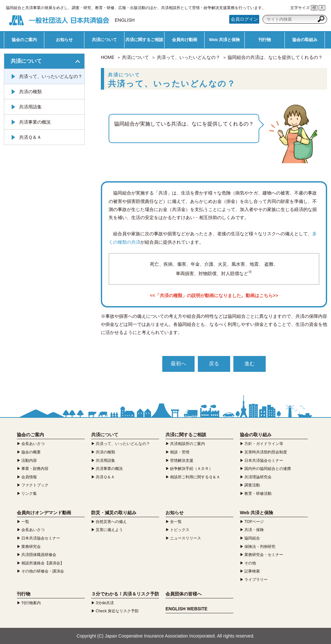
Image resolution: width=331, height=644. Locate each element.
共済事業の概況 (35, 122)
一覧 (25, 522)
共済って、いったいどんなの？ (188, 57)
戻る (214, 364)
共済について (104, 40)
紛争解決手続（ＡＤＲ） (191, 469)
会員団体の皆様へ (184, 594)
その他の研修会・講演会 (43, 571)
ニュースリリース (186, 538)
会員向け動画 (185, 40)
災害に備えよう (109, 530)
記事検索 (252, 571)
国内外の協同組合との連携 (268, 469)
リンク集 (29, 494)
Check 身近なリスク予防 (117, 611)
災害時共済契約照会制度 (266, 452)
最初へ (178, 364)
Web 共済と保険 (225, 40)
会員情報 (29, 477)
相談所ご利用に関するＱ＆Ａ (195, 477)
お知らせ (64, 40)
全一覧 (176, 522)
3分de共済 (105, 603)
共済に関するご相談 (144, 40)
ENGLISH (125, 20)
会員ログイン (244, 19)
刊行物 (265, 40)
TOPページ (254, 522)
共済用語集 (30, 107)
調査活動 (252, 485)
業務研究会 (31, 547)
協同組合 (252, 538)
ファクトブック (35, 485)
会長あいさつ (33, 444)
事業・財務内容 (35, 469)
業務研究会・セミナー (264, 555)
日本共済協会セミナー (264, 461)
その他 (250, 563)
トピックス (180, 530)
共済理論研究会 (258, 477)
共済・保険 (254, 530)
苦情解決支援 (182, 461)
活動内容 (29, 461)
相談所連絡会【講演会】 (43, 563)
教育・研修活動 (258, 494)
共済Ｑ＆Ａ (30, 137)
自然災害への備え (111, 522)
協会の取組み (305, 40)
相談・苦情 (180, 452)
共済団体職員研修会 (39, 555)
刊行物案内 (31, 603)
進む (250, 364)
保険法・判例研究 (260, 547)
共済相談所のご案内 (187, 444)
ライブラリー (256, 580)
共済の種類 (30, 92)
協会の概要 (31, 452)
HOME (108, 57)
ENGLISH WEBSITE (187, 609)
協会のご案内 (24, 40)
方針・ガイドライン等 (264, 444)
